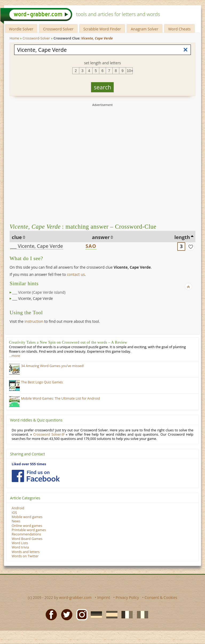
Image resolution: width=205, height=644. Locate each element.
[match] (191, 247)
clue (17, 237)
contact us (76, 274)
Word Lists (20, 543)
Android (18, 508)
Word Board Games (27, 539)
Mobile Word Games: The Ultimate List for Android (60, 398)
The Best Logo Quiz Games (42, 382)
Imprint (104, 597)
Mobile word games (27, 517)
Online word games (27, 526)
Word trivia (20, 547)
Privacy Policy (127, 597)
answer (101, 237)
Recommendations (26, 534)
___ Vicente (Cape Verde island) (39, 292)
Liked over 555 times (29, 464)
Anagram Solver (145, 29)
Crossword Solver (58, 29)
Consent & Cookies (161, 597)
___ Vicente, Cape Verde (37, 246)
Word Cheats (179, 29)
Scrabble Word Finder (102, 29)
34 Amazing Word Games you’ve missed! (53, 366)
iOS (14, 513)
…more (15, 356)
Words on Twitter (25, 556)
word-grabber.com (75, 597)
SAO (91, 246)
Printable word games (29, 530)
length (182, 237)
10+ (130, 71)
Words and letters (26, 552)
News (16, 521)
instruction (34, 321)
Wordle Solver (21, 29)
